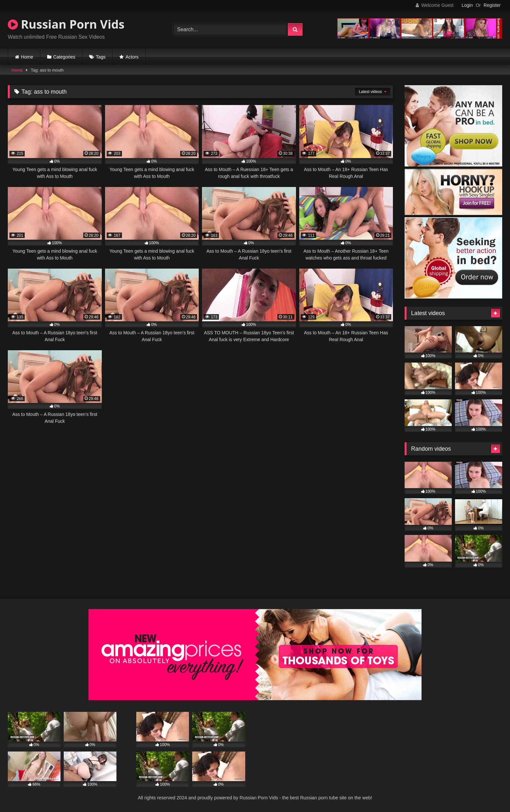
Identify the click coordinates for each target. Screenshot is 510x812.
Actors (132, 57)
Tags (101, 57)
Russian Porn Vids (66, 24)
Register (492, 5)
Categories (64, 57)
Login (467, 5)
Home (27, 57)
